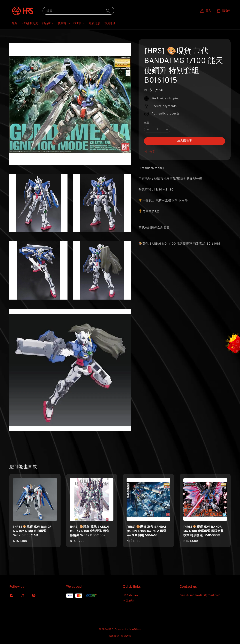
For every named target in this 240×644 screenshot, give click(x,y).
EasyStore (135, 629)
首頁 (14, 24)
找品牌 (46, 24)
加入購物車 (185, 141)
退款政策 (126, 636)
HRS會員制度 (30, 24)
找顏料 (62, 24)
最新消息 (94, 24)
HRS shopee (131, 595)
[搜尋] (108, 11)
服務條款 (114, 636)
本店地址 (110, 24)
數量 (147, 123)
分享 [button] (150, 152)
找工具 (78, 24)
